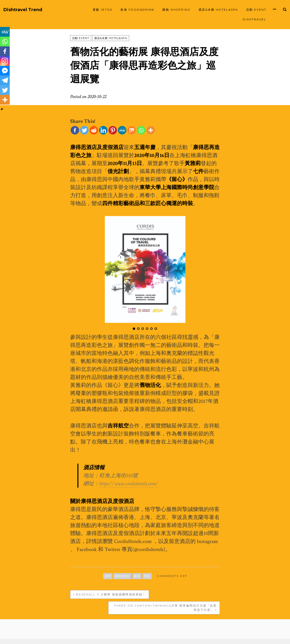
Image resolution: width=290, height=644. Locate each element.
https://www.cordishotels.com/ (129, 484)
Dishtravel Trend (23, 10)
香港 (147, 576)
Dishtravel (254, 19)
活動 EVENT (256, 10)
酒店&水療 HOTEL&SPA (218, 10)
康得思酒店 (122, 576)
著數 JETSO (103, 10)
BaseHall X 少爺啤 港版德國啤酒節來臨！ (106, 597)
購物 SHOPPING (176, 10)
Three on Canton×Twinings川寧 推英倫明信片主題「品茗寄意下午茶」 (185, 597)
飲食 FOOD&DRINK (137, 10)
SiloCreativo (206, 636)
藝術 (137, 576)
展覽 (108, 576)
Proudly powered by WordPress (107, 636)
